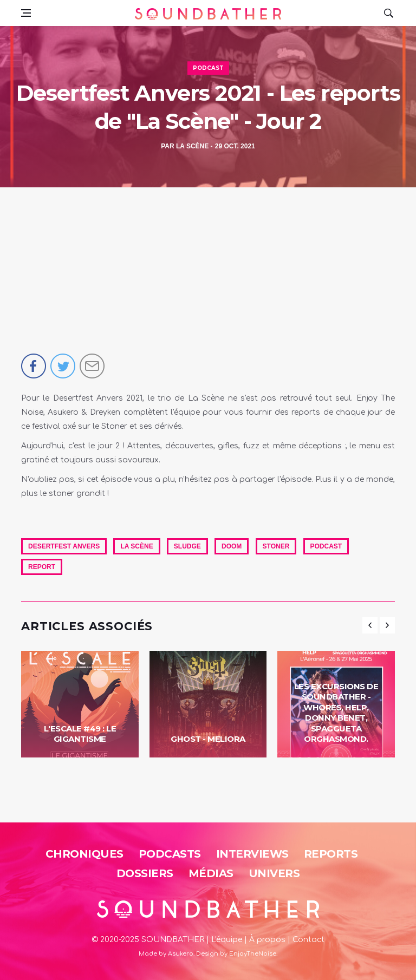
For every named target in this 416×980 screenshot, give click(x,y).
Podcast (208, 68)
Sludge (187, 546)
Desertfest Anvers (64, 546)
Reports (331, 854)
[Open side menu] (26, 13)
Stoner (276, 546)
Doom (232, 546)
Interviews (252, 854)
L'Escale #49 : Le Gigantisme (80, 734)
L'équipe (227, 940)
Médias (211, 873)
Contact (308, 940)
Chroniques (84, 854)
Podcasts (170, 854)
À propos (267, 940)
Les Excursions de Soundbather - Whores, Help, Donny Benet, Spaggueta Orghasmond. (336, 713)
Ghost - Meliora (208, 739)
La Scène (192, 146)
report (42, 567)
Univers (274, 873)
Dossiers (145, 873)
